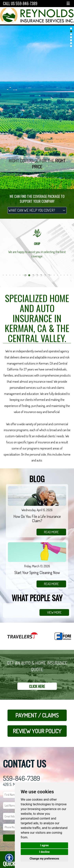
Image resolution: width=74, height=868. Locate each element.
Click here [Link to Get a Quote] (37, 686)
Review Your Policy (37, 731)
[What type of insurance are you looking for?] (37, 210)
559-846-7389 (22, 778)
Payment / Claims (37, 715)
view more (54, 612)
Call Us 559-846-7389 (20, 3)
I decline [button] (44, 852)
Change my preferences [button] (44, 859)
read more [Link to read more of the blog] (51, 532)
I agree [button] (44, 845)
